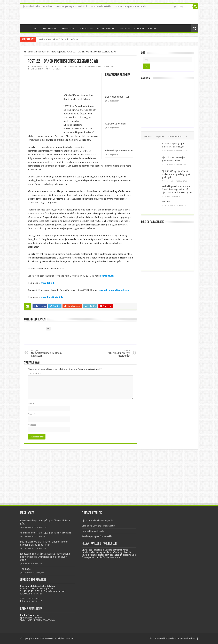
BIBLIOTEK (125, 28)
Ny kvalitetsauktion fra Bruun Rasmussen (48, 353)
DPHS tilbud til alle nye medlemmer (112, 353)
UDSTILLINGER (49, 28)
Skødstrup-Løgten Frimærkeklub (131, 6)
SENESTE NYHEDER (106, 28)
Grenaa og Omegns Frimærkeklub (72, 6)
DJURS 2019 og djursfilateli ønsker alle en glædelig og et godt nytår (176, 174)
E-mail (31, 414)
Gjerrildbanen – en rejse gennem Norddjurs (46, 533)
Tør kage (166, 202)
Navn (31, 404)
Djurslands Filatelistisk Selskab (182, 638)
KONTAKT (153, 28)
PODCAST (139, 28)
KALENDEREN (68, 28)
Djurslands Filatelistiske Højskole (37, 6)
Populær (160, 137)
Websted (32, 425)
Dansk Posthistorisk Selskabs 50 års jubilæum (58, 39)
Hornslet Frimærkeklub (101, 6)
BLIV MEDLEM (86, 28)
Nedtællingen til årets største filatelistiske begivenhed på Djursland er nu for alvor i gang (177, 189)
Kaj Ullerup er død (115, 124)
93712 (39, 601)
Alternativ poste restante (119, 150)
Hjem (28, 52)
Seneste (148, 137)
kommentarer (175, 137)
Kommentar (34, 374)
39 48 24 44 (33, 598)
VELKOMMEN (26, 28)
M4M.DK (49, 638)
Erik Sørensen (37, 67)
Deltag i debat (37, 69)
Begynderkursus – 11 (117, 97)
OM (34, 28)
